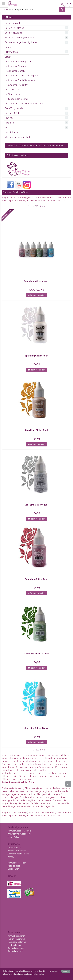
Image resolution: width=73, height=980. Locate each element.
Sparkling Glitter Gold (36, 430)
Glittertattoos (11, 52)
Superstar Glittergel (17, 66)
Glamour (9, 128)
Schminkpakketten (14, 23)
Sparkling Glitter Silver (36, 505)
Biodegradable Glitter (18, 99)
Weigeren (66, 971)
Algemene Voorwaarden (18, 854)
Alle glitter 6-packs (16, 71)
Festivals (9, 118)
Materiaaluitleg (14, 866)
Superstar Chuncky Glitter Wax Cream (26, 104)
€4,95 (37, 364)
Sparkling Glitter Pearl (36, 356)
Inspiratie (9, 123)
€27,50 (40, 290)
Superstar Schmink (17, 942)
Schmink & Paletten (14, 28)
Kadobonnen (13, 869)
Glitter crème (14, 94)
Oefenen (9, 47)
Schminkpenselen (15, 951)
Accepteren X (54, 971)
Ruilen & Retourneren (17, 851)
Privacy (11, 857)
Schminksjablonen (14, 33)
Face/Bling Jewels (14, 108)
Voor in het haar (13, 132)
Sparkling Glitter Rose (36, 579)
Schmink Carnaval (17, 939)
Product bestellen (37, 295)
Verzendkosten (14, 848)
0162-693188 (13, 837)
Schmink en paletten (16, 936)
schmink (60, 755)
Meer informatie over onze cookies (15, 977)
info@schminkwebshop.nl (19, 834)
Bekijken (67, 6)
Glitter (8, 57)
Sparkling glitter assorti (37, 281)
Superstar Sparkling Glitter (20, 62)
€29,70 (32, 290)
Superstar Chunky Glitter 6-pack (23, 76)
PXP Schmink (15, 945)
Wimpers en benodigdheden (18, 137)
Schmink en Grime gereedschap (20, 38)
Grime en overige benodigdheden (21, 42)
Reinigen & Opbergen (15, 113)
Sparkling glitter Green (36, 654)
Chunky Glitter (14, 90)
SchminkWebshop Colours (19, 831)
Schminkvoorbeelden (17, 863)
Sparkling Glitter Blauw (36, 728)
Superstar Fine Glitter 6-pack (21, 80)
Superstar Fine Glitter (18, 85)
